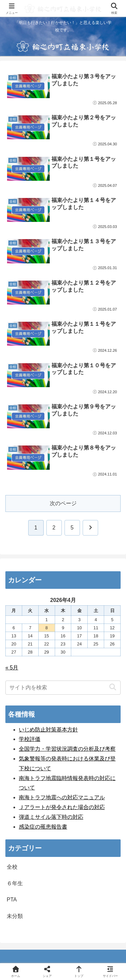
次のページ (63, 503)
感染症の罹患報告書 (43, 827)
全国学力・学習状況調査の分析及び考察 (67, 749)
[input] (63, 688)
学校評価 (30, 739)
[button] (113, 687)
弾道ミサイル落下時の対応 (51, 817)
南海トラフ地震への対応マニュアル (62, 797)
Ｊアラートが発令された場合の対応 (62, 807)
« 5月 (12, 668)
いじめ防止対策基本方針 (48, 730)
